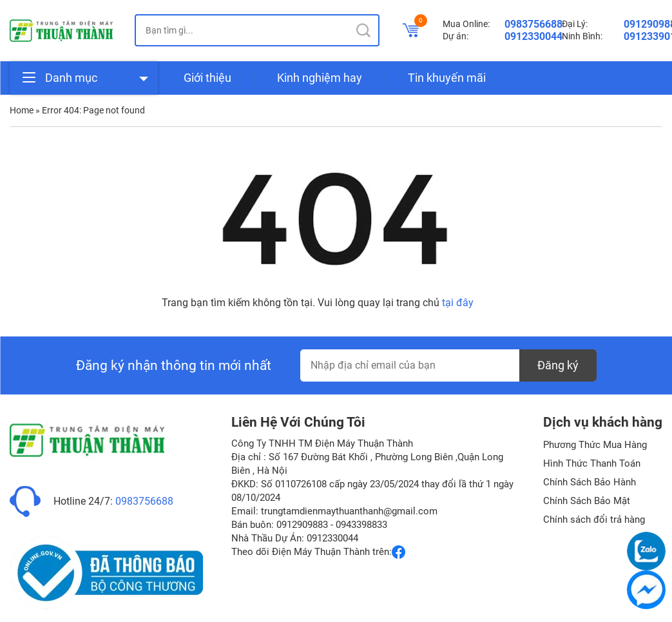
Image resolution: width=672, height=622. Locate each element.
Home (22, 110)
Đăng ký (558, 365)
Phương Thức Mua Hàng (595, 445)
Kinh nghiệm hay (320, 78)
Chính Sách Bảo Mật (587, 501)
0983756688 (533, 24)
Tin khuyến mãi (447, 78)
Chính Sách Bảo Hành (590, 482)
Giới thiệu (207, 78)
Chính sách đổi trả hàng (594, 520)
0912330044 (533, 36)
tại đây (458, 303)
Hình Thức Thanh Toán (592, 463)
